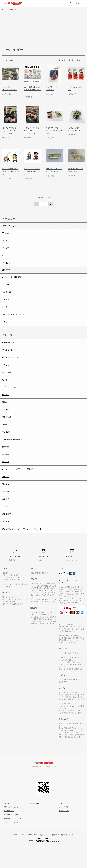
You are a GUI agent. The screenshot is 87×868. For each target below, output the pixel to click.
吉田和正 (6, 527)
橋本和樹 (6, 463)
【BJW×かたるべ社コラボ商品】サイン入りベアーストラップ (33, 131)
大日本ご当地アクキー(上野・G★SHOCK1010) (32, 171)
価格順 (71, 60)
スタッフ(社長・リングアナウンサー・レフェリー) (25, 551)
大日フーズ (7, 296)
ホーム (4, 10)
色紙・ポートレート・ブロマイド (18, 320)
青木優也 (6, 503)
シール (5, 312)
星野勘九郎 (7, 430)
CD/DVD (6, 273)
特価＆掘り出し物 (10, 358)
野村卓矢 (6, 495)
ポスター (6, 288)
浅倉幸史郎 (7, 535)
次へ (50, 204)
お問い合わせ (62, 834)
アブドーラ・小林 (10, 398)
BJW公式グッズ (10, 350)
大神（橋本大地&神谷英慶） (15, 455)
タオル (5, 241)
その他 (5, 328)
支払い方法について (9, 837)
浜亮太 (5, 438)
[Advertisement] (43, 30)
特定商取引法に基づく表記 (12, 841)
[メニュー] (84, 3)
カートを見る (62, 830)
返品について (7, 834)
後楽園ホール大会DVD (13, 366)
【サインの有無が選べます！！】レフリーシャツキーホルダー (10, 131)
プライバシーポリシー (10, 845)
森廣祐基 (6, 511)
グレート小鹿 (8, 382)
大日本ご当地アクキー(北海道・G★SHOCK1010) (11, 171)
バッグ (5, 257)
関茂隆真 (6, 543)
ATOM (36, 826)
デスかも (6, 374)
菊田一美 (6, 479)
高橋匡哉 (6, 471)
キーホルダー (14, 10)
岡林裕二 (6, 414)
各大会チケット (9, 225)
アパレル (6, 233)
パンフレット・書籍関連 (13, 280)
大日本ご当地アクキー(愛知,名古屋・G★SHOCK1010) (54, 131)
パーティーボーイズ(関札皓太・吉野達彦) (21, 487)
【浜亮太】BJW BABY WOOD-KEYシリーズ (33, 90)
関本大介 (6, 422)
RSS (31, 826)
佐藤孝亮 (6, 519)
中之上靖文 (7, 447)
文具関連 (6, 304)
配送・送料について (9, 830)
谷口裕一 (6, 390)
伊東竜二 (6, 406)
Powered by (43, 863)
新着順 (79, 60)
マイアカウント (63, 826)
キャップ (6, 249)
